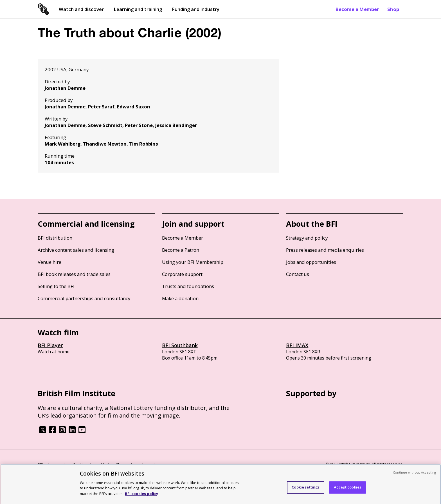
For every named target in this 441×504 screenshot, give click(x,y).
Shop (393, 9)
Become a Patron (181, 250)
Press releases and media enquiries (325, 250)
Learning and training (138, 9)
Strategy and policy (307, 238)
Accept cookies (347, 489)
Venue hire (49, 262)
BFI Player (50, 345)
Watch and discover (81, 9)
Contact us (298, 274)
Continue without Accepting (415, 474)
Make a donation (180, 298)
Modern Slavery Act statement (128, 465)
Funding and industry (196, 9)
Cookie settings (306, 489)
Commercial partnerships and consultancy (84, 298)
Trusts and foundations (188, 286)
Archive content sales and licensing (76, 250)
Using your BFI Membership (193, 262)
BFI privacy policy (53, 465)
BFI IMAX (297, 345)
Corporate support (182, 274)
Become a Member (357, 9)
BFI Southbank (180, 345)
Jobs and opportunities (311, 262)
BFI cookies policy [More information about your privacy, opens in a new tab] (141, 496)
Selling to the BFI (56, 286)
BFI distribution (55, 238)
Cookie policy (85, 465)
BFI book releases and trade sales (74, 274)
